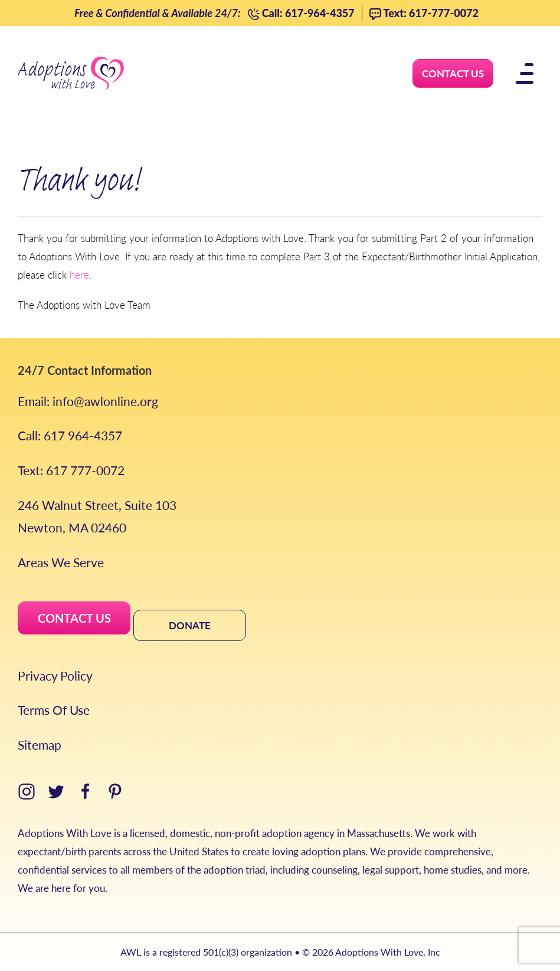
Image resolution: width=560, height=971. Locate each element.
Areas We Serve (61, 562)
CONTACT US (74, 618)
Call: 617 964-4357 (70, 435)
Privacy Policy (55, 676)
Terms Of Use (54, 710)
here (79, 274)
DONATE (190, 625)
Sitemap (40, 745)
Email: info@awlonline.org (88, 401)
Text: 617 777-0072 (71, 470)
